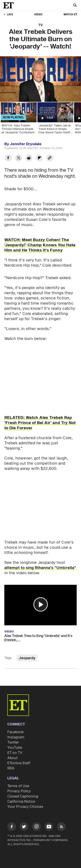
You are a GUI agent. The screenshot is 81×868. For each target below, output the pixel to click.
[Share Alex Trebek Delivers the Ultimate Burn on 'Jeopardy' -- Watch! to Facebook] (8, 158)
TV (40, 25)
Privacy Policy (19, 791)
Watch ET (70, 15)
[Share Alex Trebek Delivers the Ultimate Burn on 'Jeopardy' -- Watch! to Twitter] (19, 158)
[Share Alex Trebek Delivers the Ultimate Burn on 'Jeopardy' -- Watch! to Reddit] (29, 158)
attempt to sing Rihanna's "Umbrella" (40, 568)
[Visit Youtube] (49, 827)
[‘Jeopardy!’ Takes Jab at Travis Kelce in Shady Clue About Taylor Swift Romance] (55, 120)
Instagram (16, 737)
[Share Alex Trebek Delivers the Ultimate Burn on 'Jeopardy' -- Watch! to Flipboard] (39, 158)
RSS (11, 768)
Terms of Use (18, 786)
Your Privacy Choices (25, 807)
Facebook (16, 732)
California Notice (21, 802)
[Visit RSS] (61, 827)
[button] (41, 604)
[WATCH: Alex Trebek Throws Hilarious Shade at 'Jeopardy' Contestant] (18, 120)
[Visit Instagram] (37, 827)
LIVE (10, 15)
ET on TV (15, 753)
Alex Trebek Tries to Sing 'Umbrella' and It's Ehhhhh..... (38, 638)
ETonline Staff (19, 763)
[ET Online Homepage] (10, 5)
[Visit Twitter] (24, 827)
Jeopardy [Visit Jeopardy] (27, 658)
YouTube (15, 748)
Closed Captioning (23, 796)
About (13, 758)
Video (38, 15)
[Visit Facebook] (12, 827)
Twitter (13, 742)
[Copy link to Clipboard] (50, 158)
